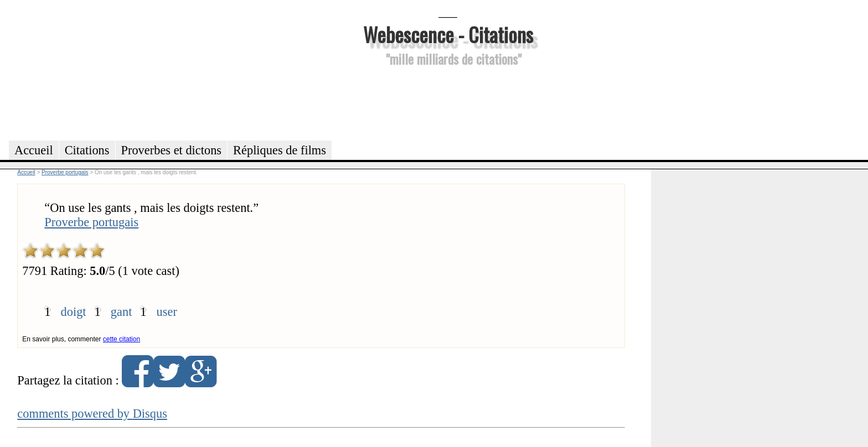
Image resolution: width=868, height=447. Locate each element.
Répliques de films (280, 150)
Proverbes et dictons (172, 150)
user (167, 312)
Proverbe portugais (91, 222)
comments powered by (92, 414)
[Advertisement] (448, 102)
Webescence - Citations (448, 34)
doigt (74, 312)
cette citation (122, 339)
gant (122, 312)
